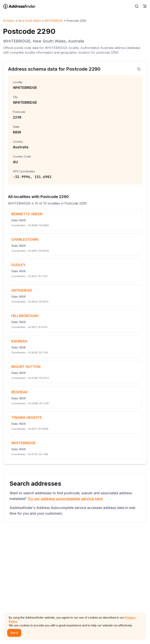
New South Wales (30, 21)
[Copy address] (139, 69)
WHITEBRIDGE (54, 21)
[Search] (137, 6)
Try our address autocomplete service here (65, 499)
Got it (14, 633)
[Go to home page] (22, 6)
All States (9, 21)
